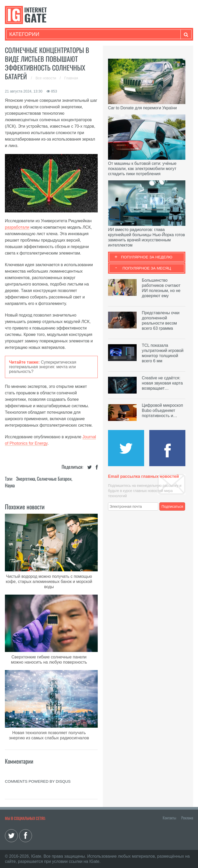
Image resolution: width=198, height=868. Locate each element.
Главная (71, 78)
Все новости (46, 78)
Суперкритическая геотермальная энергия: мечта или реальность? (43, 367)
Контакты (169, 818)
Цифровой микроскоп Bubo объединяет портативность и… (162, 410)
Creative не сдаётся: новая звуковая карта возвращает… (162, 383)
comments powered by (38, 781)
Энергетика (26, 479)
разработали (17, 227)
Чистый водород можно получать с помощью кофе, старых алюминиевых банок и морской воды (49, 582)
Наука (10, 485)
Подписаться (172, 506)
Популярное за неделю (147, 257)
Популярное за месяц (147, 268)
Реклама (187, 818)
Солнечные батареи (54, 479)
